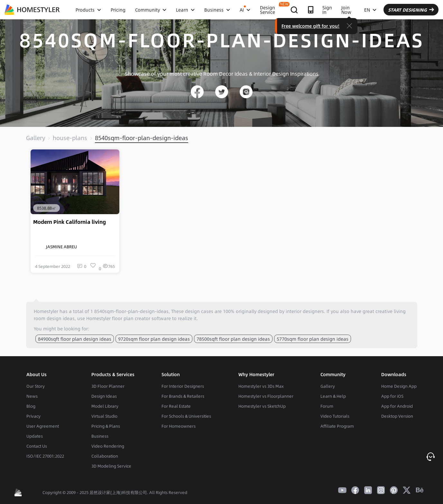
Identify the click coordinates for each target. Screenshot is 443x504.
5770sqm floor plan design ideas (313, 339)
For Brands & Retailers (183, 396)
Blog (31, 406)
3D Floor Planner (108, 386)
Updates (35, 436)
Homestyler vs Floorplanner (266, 396)
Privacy (33, 416)
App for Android (397, 406)
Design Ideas (104, 396)
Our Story (36, 386)
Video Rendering (108, 446)
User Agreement (43, 426)
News (32, 396)
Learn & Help (333, 396)
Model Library (105, 406)
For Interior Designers (183, 386)
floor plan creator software (141, 318)
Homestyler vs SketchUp (262, 406)
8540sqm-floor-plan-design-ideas (142, 138)
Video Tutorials (335, 416)
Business (100, 436)
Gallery (36, 138)
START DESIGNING (411, 10)
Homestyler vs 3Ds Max (261, 386)
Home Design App (399, 386)
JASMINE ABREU (56, 247)
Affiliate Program (337, 426)
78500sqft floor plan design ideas (233, 339)
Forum (327, 406)
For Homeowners (179, 426)
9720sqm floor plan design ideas (154, 339)
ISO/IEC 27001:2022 (45, 456)
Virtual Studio (104, 416)
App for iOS (392, 396)
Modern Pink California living (69, 222)
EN (370, 10)
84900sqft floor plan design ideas (75, 339)
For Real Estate (176, 406)
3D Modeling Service (111, 466)
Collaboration (105, 456)
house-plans (70, 138)
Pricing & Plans (106, 426)
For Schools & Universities (186, 416)
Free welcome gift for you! (310, 26)
